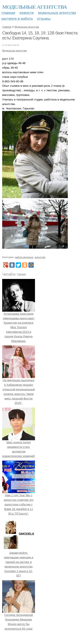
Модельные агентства (35, 7)
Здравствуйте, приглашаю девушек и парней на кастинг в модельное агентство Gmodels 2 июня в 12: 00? (19, 562)
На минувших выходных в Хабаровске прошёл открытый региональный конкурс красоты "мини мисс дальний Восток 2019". (19, 389)
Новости (27, 13)
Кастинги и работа (17, 19)
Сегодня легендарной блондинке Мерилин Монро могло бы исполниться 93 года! (19, 619)
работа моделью (24, 257)
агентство (40, 257)
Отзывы (44, 19)
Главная (8, 13)
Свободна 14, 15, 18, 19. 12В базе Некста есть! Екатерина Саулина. (40, 36)
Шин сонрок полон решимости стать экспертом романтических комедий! (19, 447)
